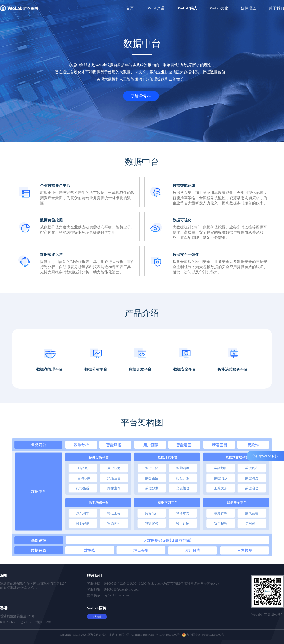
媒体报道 (248, 8)
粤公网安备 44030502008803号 (203, 635)
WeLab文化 (219, 8)
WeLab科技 (187, 8)
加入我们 (97, 617)
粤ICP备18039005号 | (169, 635)
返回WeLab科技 (265, 456)
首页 (130, 8)
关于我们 (276, 8)
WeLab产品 (156, 8)
